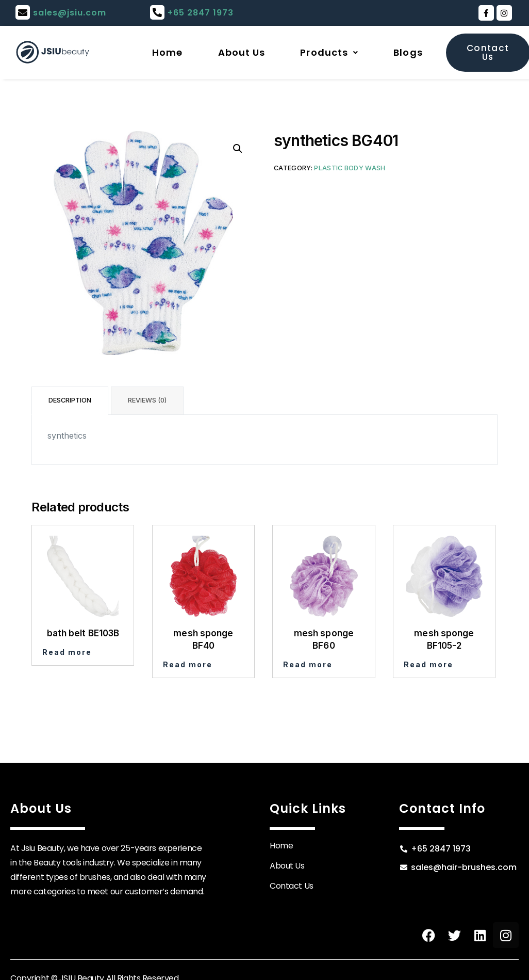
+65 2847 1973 (201, 13)
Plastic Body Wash (350, 168)
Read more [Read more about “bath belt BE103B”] (67, 652)
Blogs (408, 52)
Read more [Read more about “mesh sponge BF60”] (308, 664)
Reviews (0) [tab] (147, 400)
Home (167, 52)
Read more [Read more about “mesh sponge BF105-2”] (428, 664)
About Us (242, 52)
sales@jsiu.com (70, 13)
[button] (238, 149)
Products (329, 52)
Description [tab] (70, 400)
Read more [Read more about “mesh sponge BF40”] (188, 664)
